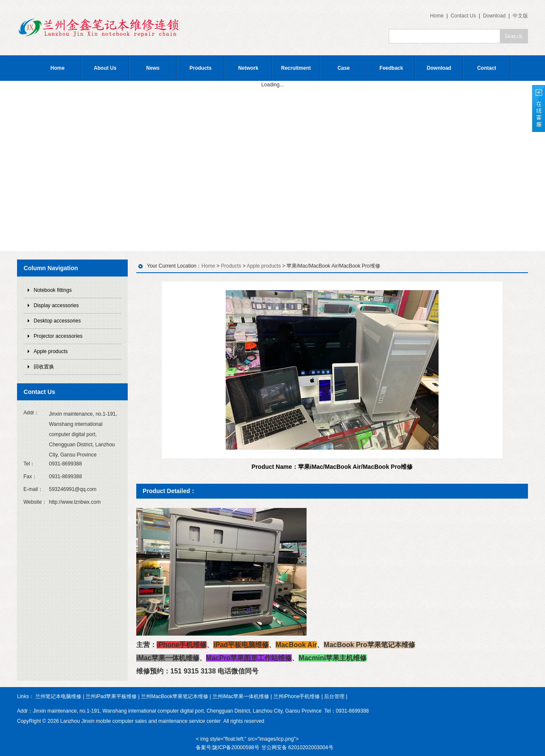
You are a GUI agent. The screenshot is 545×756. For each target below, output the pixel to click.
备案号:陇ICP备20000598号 (228, 747)
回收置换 (44, 367)
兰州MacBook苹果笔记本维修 (175, 696)
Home (437, 16)
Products (201, 68)
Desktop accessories (57, 321)
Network (248, 68)
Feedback (391, 68)
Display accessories (56, 305)
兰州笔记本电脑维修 (58, 696)
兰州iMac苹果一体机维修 (241, 696)
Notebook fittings (53, 290)
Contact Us (463, 16)
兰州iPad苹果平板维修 (111, 696)
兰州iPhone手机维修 (297, 696)
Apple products (51, 351)
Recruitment (296, 68)
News (153, 68)
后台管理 (334, 696)
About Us (105, 68)
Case (344, 68)
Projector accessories (58, 336)
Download (494, 16)
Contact (487, 68)
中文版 (520, 16)
